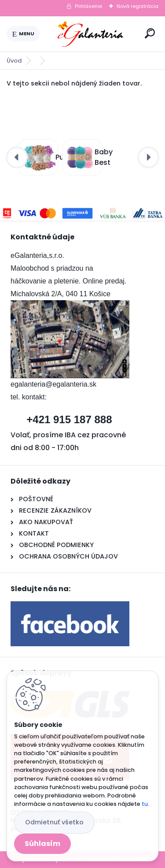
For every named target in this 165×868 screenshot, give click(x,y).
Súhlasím (42, 844)
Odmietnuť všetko (54, 822)
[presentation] (17, 157)
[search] (150, 33)
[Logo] (91, 34)
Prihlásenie (88, 6)
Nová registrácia (137, 6)
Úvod (14, 61)
